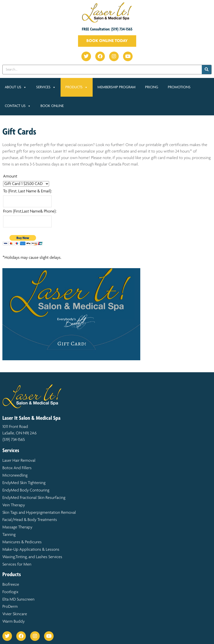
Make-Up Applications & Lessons (31, 550)
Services (46, 87)
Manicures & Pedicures (22, 542)
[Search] (207, 70)
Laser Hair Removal (19, 461)
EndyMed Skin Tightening (24, 483)
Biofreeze (11, 585)
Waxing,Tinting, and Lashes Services (32, 557)
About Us (16, 87)
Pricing (152, 87)
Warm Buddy (14, 622)
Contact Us (18, 106)
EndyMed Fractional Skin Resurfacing (34, 498)
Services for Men (17, 564)
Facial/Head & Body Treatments (30, 520)
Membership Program (116, 87)
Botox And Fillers (17, 468)
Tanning (9, 535)
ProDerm (10, 607)
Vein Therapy (14, 505)
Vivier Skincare (15, 614)
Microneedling (15, 476)
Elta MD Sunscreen (18, 600)
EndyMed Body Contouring (26, 490)
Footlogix (10, 592)
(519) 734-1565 (14, 440)
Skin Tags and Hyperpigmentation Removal (39, 513)
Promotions (180, 87)
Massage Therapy (17, 527)
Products (77, 87)
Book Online (52, 106)
